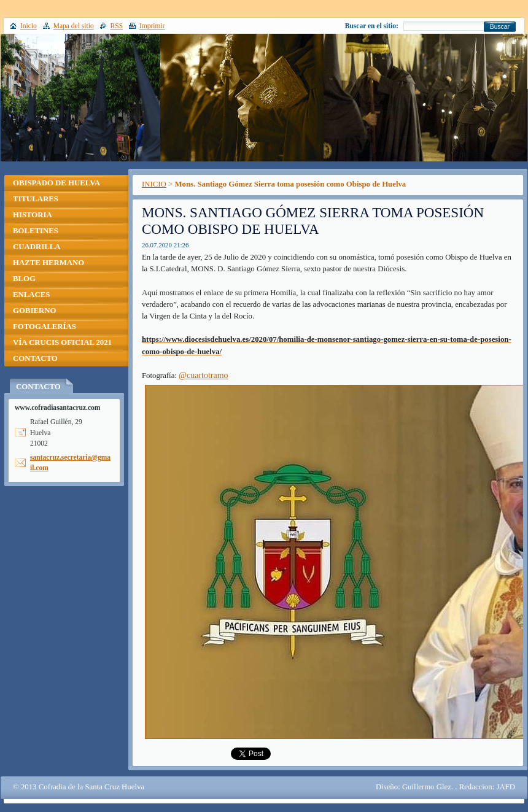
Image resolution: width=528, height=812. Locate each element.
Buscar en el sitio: (372, 26)
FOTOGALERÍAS (45, 327)
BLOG (24, 279)
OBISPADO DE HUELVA (56, 183)
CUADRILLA (37, 247)
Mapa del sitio (74, 26)
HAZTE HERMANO (49, 263)
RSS (117, 26)
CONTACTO (35, 358)
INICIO (154, 184)
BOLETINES (36, 231)
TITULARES (36, 199)
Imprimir (152, 26)
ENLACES (31, 295)
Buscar (500, 27)
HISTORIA (33, 215)
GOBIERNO (34, 311)
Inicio (29, 26)
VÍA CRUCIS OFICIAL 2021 (62, 342)
